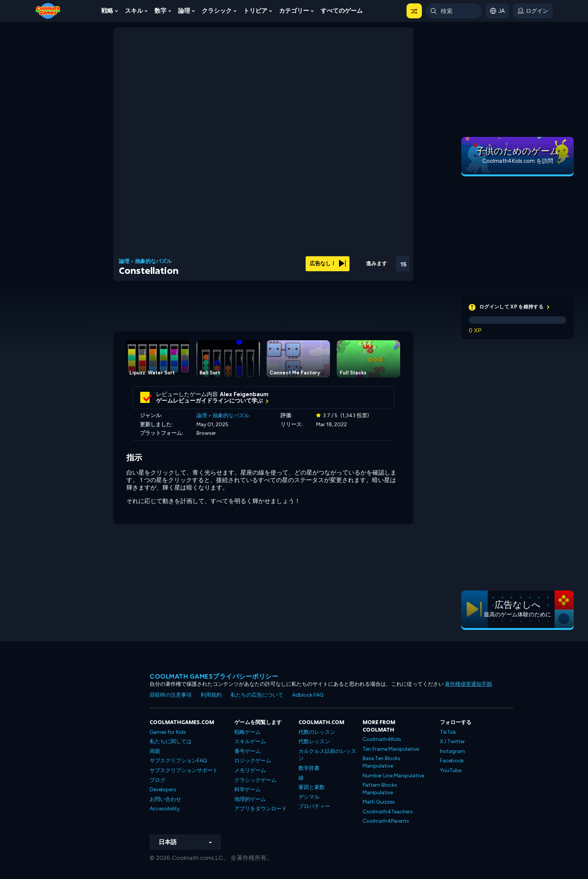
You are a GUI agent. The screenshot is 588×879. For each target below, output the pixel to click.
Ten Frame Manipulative (391, 749)
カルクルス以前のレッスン (327, 755)
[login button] (533, 11)
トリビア (255, 11)
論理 (184, 11)
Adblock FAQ (308, 695)
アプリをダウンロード (261, 809)
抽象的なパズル (153, 261)
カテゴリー (294, 11)
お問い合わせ (165, 799)
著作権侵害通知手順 (468, 684)
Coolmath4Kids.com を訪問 (518, 161)
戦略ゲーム (247, 732)
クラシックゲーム (255, 780)
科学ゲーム (247, 790)
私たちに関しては (171, 742)
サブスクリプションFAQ (178, 761)
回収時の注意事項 (171, 695)
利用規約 (211, 695)
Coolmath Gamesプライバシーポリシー (214, 676)
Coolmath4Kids (382, 739)
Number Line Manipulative (393, 776)
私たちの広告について (257, 695)
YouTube (451, 770)
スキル (134, 11)
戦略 (107, 11)
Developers (163, 790)
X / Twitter (452, 742)
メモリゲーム (250, 770)
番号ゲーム (247, 751)
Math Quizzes (379, 802)
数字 (160, 11)
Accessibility (165, 809)
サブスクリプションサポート (184, 770)
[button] (414, 11)
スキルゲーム (250, 742)
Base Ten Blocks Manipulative (382, 762)
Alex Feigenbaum (244, 394)
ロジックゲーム (253, 761)
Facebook (452, 761)
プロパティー (314, 806)
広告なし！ (328, 264)
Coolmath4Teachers (388, 812)
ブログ (157, 780)
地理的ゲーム (250, 799)
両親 (155, 751)
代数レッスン (314, 742)
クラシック (217, 11)
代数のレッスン (317, 732)
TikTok (448, 732)
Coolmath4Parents (386, 821)
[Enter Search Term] (454, 11)
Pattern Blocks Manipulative (380, 789)
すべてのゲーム (342, 11)
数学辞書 (309, 768)
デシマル (309, 797)
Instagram (452, 751)
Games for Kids (168, 732)
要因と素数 (312, 787)
